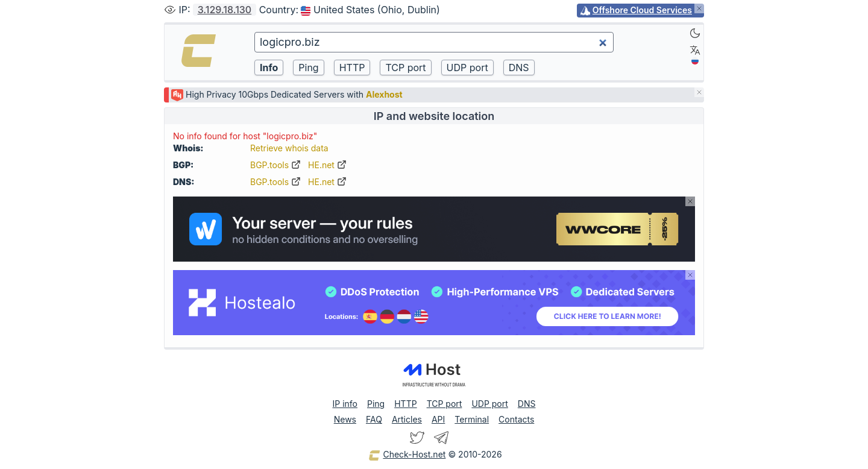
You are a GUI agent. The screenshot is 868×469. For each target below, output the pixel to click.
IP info (345, 404)
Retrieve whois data (289, 148)
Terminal (472, 419)
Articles (407, 419)
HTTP (405, 404)
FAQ (374, 419)
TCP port (445, 404)
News (345, 419)
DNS (527, 404)
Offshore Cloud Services (642, 10)
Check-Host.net (407, 455)
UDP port (489, 404)
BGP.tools (275, 165)
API (438, 419)
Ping (376, 404)
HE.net (327, 165)
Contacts (516, 419)
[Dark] (695, 33)
